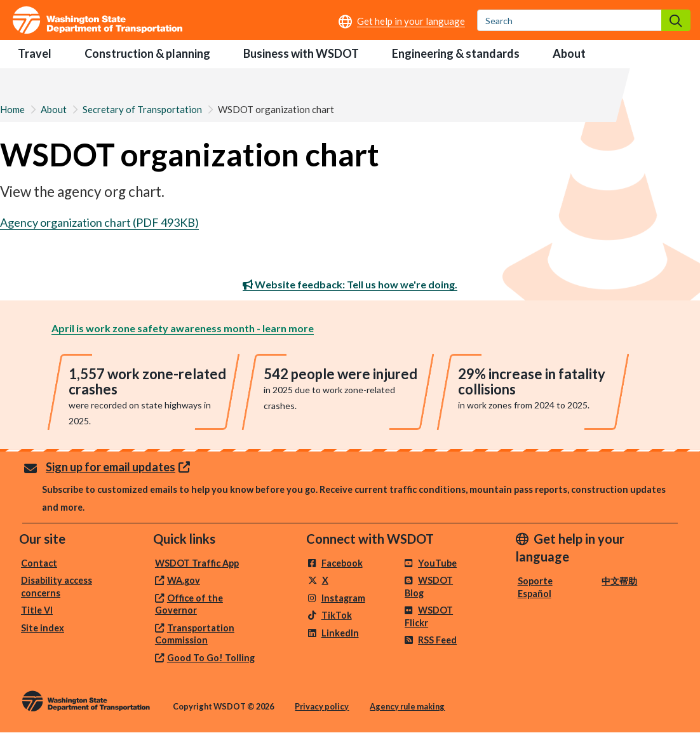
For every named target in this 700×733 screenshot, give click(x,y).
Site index (43, 628)
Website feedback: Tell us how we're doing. (350, 284)
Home (12, 109)
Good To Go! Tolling (211, 658)
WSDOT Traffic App (197, 563)
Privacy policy (322, 706)
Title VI (37, 610)
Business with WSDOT (301, 53)
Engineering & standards (456, 53)
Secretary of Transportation (142, 109)
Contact (39, 563)
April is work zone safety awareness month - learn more (183, 328)
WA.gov (184, 580)
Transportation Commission (195, 634)
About (569, 53)
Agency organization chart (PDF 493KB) (99, 222)
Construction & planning (147, 53)
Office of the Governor (189, 604)
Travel (35, 53)
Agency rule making (407, 706)
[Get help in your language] (402, 21)
